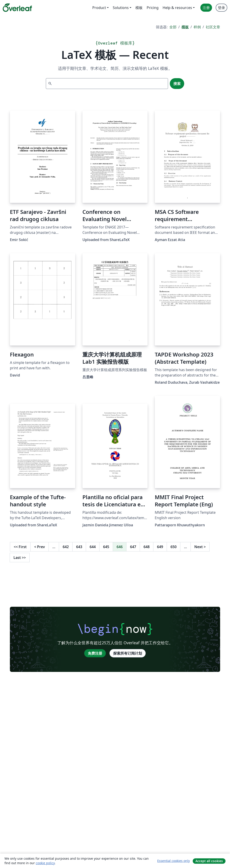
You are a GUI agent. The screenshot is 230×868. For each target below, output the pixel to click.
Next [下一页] (200, 547)
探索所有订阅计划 (128, 653)
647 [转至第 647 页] (133, 547)
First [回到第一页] (20, 547)
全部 (173, 27)
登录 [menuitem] (221, 8)
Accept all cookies (209, 861)
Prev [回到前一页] (40, 547)
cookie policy (45, 863)
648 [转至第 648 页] (147, 547)
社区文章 (213, 27)
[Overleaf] (17, 8)
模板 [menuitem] (139, 8)
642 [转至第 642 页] (66, 547)
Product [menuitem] (99, 8)
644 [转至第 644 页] (93, 547)
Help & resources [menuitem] (177, 8)
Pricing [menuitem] (153, 8)
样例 (197, 27)
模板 (185, 27)
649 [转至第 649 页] (160, 547)
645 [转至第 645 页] (106, 547)
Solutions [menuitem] (121, 8)
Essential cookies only (174, 861)
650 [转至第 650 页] (174, 547)
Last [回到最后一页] (20, 558)
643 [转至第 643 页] (79, 547)
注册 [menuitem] (206, 8)
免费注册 (95, 653)
